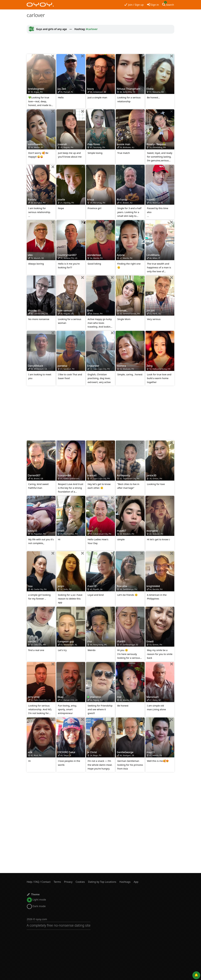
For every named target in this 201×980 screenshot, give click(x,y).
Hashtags (125, 882)
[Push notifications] (196, 975)
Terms (57, 882)
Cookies (80, 882)
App (136, 882)
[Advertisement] (100, 44)
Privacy (68, 882)
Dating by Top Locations (102, 882)
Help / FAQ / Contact (39, 882)
